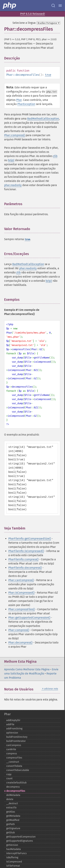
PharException (26, 104)
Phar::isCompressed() (21, 593)
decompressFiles (16, 791)
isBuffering (12, 858)
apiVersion (12, 733)
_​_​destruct (12, 803)
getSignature (13, 828)
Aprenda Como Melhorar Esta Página (27, 669)
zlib (55, 156)
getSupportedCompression (21, 837)
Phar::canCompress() (21, 580)
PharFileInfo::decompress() (25, 568)
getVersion (12, 845)
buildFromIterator (16, 741)
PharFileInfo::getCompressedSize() (30, 539)
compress (12, 754)
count (9, 779)
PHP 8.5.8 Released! (32, 14)
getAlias (11, 812)
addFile (10, 724)
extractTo (11, 808)
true (48, 75)
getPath (10, 824)
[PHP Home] (10, 6)
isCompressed (14, 862)
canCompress (14, 745)
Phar (19, 100)
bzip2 (11, 160)
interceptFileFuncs (16, 853)
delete (10, 799)
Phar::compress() (15, 135)
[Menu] (60, 6)
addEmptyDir (13, 720)
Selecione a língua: (24, 23)
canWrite (11, 749)
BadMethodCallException (43, 119)
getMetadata (13, 816)
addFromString (14, 729)
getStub (10, 833)
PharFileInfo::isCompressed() (26, 551)
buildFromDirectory (17, 737)
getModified (13, 820)
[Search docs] (53, 6)
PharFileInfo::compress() (23, 559)
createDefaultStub (16, 783)
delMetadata (13, 795)
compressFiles (14, 758)
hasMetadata (14, 849)
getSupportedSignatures (20, 841)
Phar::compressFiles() (22, 609)
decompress (13, 787)
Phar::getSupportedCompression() (29, 618)
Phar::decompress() (20, 643)
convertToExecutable (18, 770)
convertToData (14, 766)
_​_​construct (13, 762)
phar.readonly (13, 185)
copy (9, 774)
